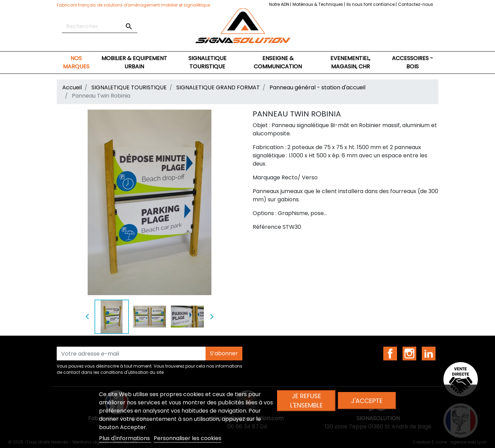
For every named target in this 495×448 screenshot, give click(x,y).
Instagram (409, 354)
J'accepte (367, 401)
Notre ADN (280, 4)
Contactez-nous (416, 4)
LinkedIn (429, 354)
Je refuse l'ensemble (306, 401)
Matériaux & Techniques (318, 4)
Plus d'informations (125, 438)
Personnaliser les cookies (188, 438)
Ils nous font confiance (371, 4)
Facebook (390, 354)
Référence (267, 227)
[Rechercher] (100, 26)
